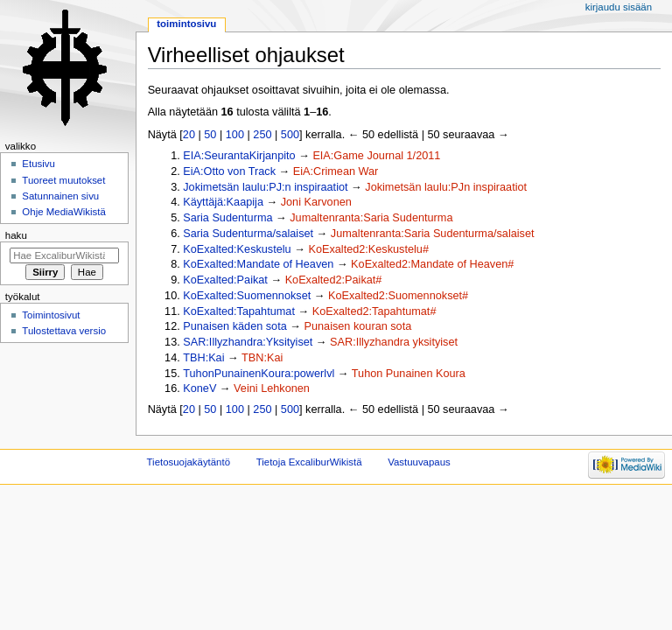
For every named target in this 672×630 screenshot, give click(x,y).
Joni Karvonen (316, 202)
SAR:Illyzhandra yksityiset (394, 342)
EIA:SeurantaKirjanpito (239, 156)
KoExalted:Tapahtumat (239, 311)
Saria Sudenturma (227, 218)
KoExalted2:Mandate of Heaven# (432, 264)
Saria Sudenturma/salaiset (248, 234)
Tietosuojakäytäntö (189, 462)
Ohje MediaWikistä (63, 212)
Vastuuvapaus (419, 462)
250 (262, 135)
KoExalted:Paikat (225, 280)
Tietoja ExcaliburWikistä (309, 462)
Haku (16, 235)
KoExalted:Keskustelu (237, 249)
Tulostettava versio (64, 331)
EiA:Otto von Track (229, 171)
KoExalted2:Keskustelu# (368, 249)
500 (290, 135)
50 (210, 135)
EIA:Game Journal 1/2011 (376, 156)
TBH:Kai (203, 358)
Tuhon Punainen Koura (409, 374)
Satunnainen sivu (60, 196)
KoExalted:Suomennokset (247, 296)
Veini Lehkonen (272, 388)
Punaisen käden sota (235, 326)
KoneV (199, 388)
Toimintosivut (51, 315)
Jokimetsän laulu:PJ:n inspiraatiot (265, 187)
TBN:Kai (262, 358)
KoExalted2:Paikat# (334, 280)
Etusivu (38, 164)
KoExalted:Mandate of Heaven (258, 264)
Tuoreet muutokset (63, 180)
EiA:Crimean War (336, 171)
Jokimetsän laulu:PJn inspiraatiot (446, 187)
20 (189, 135)
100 (235, 135)
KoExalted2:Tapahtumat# (374, 311)
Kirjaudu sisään (619, 7)
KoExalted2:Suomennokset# (398, 296)
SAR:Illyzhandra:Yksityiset (248, 342)
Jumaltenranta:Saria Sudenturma (371, 218)
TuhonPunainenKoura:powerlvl (259, 374)
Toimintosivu (186, 24)
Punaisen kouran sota (358, 326)
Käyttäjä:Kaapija (223, 202)
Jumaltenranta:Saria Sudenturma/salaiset (433, 234)
